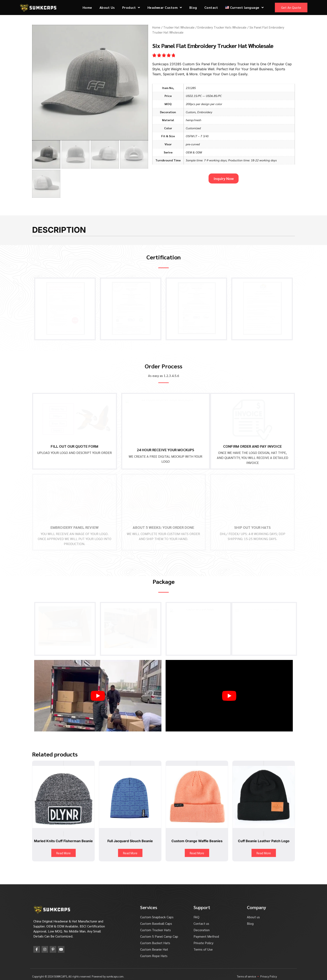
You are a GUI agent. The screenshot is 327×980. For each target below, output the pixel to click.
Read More (64, 849)
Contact (211, 7)
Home (87, 7)
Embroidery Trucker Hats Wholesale (222, 27)
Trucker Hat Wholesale (179, 27)
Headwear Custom (165, 8)
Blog (193, 7)
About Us (107, 7)
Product (131, 8)
